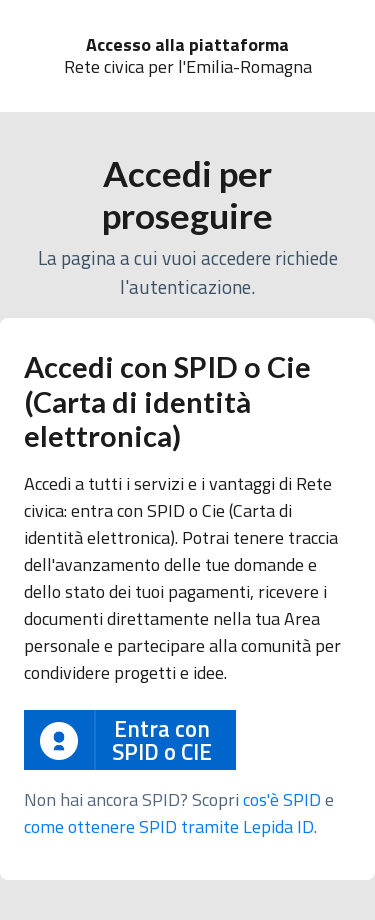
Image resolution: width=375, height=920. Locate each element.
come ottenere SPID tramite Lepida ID (169, 826)
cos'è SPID (282, 799)
